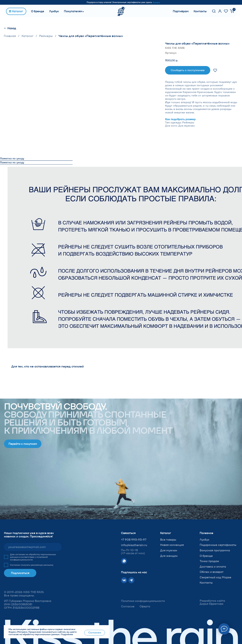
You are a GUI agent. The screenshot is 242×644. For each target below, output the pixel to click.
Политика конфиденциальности (143, 601)
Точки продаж (209, 561)
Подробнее (67, 634)
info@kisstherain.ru (134, 545)
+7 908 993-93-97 (134, 540)
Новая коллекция (172, 545)
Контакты (200, 11)
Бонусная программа (215, 550)
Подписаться (20, 573)
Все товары (168, 540)
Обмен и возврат (212, 572)
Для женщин (169, 556)
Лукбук (54, 11)
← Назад (10, 28)
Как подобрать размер (180, 119)
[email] (33, 547)
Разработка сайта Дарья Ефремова (212, 602)
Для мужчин (169, 550)
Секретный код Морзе (215, 577)
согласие (20, 554)
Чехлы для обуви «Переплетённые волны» (91, 36)
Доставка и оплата (213, 567)
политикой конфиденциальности (29, 558)
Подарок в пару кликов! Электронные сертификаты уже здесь (119, 2)
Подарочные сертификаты (218, 545)
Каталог (28, 36)
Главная (10, 36)
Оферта (145, 606)
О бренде (38, 11)
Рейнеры (46, 36)
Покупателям (73, 11)
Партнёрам (181, 11)
